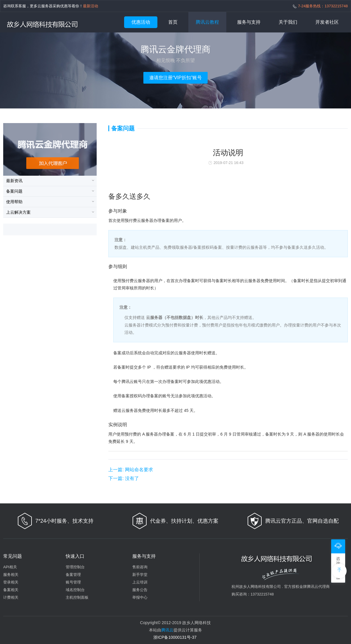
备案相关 (11, 590)
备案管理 (73, 575)
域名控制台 (75, 590)
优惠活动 (141, 22)
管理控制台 (75, 567)
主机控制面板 (77, 597)
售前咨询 (140, 567)
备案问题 (14, 191)
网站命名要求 (131, 470)
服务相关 (11, 575)
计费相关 (11, 597)
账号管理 (73, 582)
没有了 (124, 478)
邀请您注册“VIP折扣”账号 (175, 78)
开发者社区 (327, 22)
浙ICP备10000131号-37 (175, 637)
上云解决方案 (18, 212)
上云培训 (140, 582)
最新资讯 (14, 181)
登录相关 (11, 582)
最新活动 (91, 6)
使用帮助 (14, 202)
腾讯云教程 (207, 22)
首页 (173, 22)
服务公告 (140, 590)
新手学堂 (140, 575)
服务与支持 (249, 22)
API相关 (10, 567)
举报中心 (140, 597)
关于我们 (288, 22)
